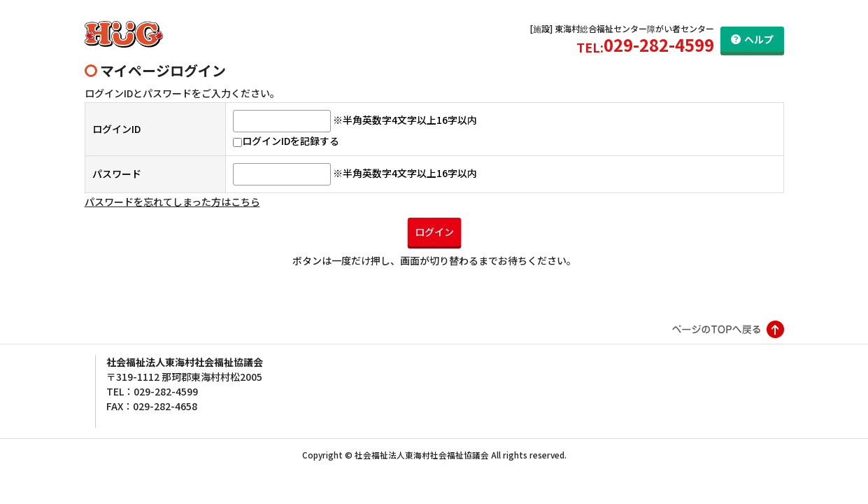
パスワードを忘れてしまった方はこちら (172, 202)
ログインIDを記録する (286, 141)
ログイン (434, 232)
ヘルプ (759, 39)
